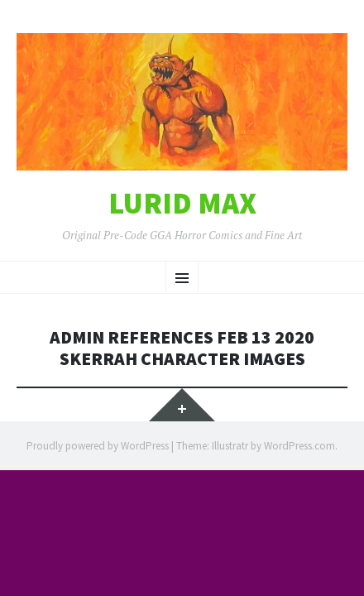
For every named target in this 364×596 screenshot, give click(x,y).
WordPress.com (299, 446)
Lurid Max (182, 204)
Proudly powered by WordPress (98, 446)
